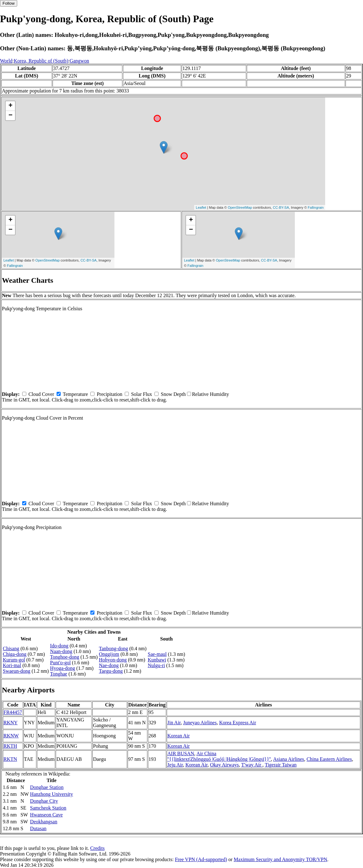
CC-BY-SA (281, 207)
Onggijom (109, 654)
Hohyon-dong (113, 660)
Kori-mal (12, 665)
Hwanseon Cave (46, 815)
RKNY (10, 723)
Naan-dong (61, 651)
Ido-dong (59, 646)
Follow (9, 3)
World (6, 61)
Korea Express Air (238, 723)
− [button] (10, 116)
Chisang (11, 649)
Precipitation (109, 394)
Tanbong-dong (113, 649)
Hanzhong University (51, 794)
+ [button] (10, 106)
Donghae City (44, 801)
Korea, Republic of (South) (41, 61)
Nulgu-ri (156, 665)
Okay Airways (224, 765)
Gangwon (79, 61)
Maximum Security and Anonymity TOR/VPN (281, 859)
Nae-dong (109, 665)
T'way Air (252, 765)
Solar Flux (141, 394)
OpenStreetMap (240, 207)
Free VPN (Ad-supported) (201, 859)
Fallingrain (316, 207)
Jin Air (174, 723)
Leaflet (201, 207)
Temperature (76, 394)
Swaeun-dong (17, 671)
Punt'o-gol (60, 663)
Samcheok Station (48, 808)
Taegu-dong (111, 671)
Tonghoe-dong (65, 657)
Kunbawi (157, 660)
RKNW (11, 736)
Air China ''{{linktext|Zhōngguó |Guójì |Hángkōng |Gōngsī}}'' (219, 756)
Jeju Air (175, 765)
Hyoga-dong (63, 668)
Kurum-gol (14, 660)
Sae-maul (157, 654)
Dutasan (38, 828)
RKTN (10, 759)
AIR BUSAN (181, 753)
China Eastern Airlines (329, 759)
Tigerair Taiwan (281, 765)
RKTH (10, 746)
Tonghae (59, 674)
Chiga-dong (15, 654)
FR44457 (13, 712)
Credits (97, 848)
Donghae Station (47, 787)
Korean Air (179, 736)
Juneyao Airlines (200, 723)
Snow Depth (173, 394)
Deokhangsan (44, 822)
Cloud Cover (41, 394)
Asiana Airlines (288, 759)
